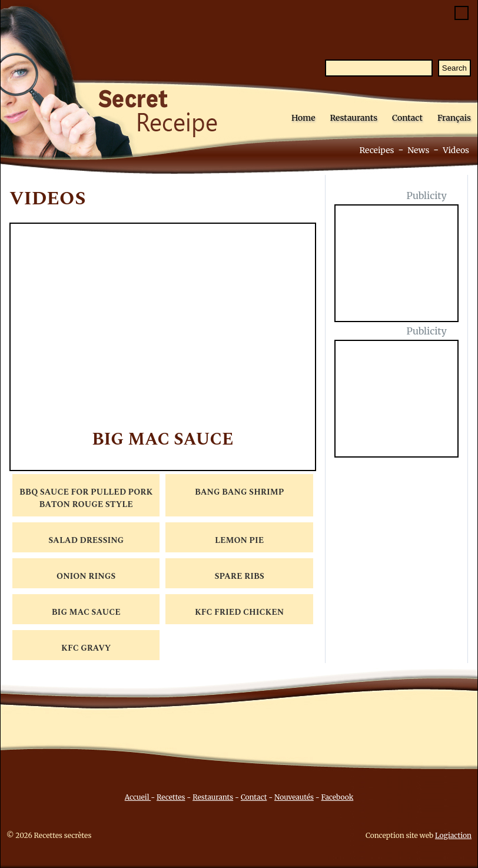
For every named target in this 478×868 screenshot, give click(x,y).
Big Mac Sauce (163, 440)
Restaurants (353, 118)
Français (454, 118)
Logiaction (453, 835)
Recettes (171, 797)
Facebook (338, 797)
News (418, 150)
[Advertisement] (404, 270)
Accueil (138, 797)
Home (303, 118)
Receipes (376, 150)
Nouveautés (294, 797)
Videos (456, 150)
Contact (407, 118)
